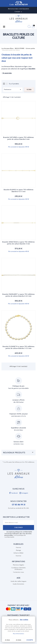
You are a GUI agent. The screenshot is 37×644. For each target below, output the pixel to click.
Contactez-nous (18, 572)
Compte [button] (18, 12)
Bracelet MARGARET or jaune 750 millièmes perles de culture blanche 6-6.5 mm (18, 295)
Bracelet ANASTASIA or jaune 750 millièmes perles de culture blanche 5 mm (18, 243)
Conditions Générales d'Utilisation (18, 569)
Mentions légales (18, 565)
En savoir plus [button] (7, 73)
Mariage (18, 550)
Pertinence (13, 90)
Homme (18, 556)
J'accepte (30, 640)
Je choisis (18, 640)
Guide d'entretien (18, 584)
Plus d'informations (19, 634)
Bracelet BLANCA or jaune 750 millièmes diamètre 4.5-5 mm (19, 191)
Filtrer (29, 90)
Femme (18, 547)
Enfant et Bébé (19, 553)
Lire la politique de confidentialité (15, 536)
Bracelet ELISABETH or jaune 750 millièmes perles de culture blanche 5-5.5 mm (19, 347)
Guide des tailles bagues (19, 581)
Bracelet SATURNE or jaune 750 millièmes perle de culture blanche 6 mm (19, 138)
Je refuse (7, 640)
